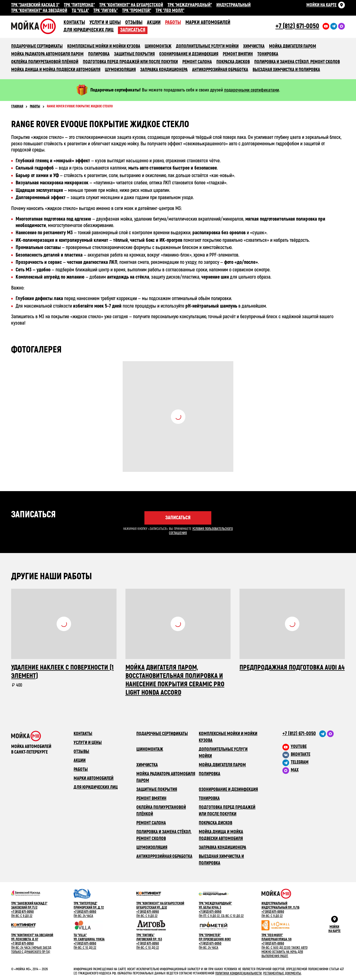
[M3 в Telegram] (314, 762)
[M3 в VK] (314, 754)
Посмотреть (178, 417)
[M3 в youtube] (314, 747)
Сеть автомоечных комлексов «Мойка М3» (37, 26)
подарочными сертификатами (252, 90)
